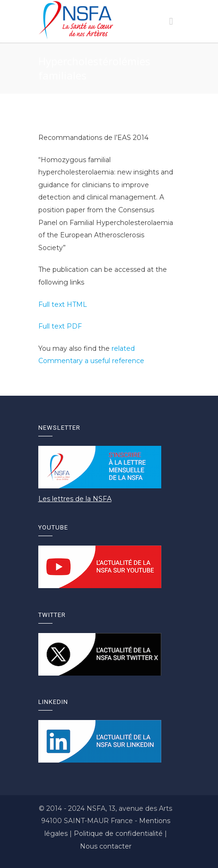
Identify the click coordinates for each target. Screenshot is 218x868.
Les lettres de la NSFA (75, 499)
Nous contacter (106, 846)
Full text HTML (63, 304)
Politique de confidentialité (119, 833)
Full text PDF (60, 326)
